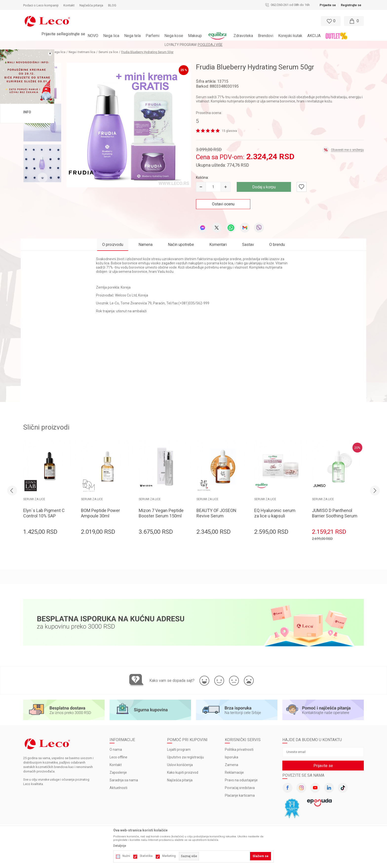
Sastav (248, 245)
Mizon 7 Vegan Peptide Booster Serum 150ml (161, 513)
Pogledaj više (210, 45)
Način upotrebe (181, 245)
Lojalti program (179, 750)
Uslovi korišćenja (180, 765)
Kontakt (116, 765)
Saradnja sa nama (124, 780)
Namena (145, 245)
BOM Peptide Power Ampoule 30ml (100, 513)
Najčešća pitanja (180, 780)
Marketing (169, 856)
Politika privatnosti (239, 750)
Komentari (218, 245)
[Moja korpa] (354, 21)
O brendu (277, 245)
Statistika (146, 856)
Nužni (126, 856)
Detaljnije (120, 846)
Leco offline (118, 757)
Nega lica (59, 52)
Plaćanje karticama (240, 795)
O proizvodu (113, 245)
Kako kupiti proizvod (183, 772)
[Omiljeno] (330, 21)
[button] (172, 21)
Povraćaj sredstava (240, 788)
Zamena (232, 765)
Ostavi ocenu (223, 204)
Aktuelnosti (118, 788)
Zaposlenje (118, 772)
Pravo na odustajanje (241, 780)
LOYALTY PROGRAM (181, 45)
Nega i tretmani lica (82, 52)
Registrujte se (351, 5)
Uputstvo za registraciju (185, 757)
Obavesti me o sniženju (347, 150)
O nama (116, 750)
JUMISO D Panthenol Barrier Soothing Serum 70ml (335, 516)
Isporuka (232, 757)
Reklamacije (234, 772)
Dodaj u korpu (264, 187)
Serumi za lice (108, 52)
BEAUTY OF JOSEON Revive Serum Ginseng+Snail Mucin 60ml (217, 519)
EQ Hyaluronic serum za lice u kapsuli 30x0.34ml (275, 516)
